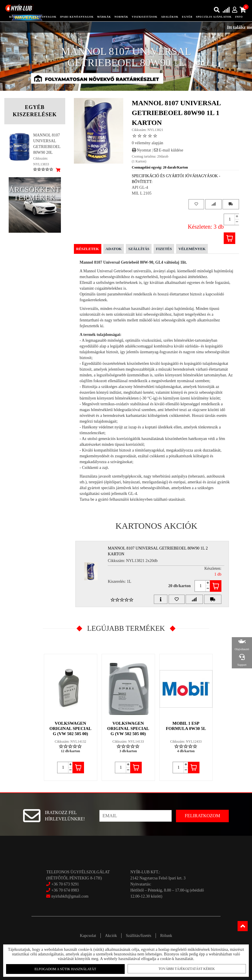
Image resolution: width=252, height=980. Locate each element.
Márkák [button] (104, 17)
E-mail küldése (169, 150)
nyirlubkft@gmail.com (67, 896)
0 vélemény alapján (148, 143)
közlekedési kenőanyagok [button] (33, 17)
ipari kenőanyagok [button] (77, 17)
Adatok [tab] (114, 249)
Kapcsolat (88, 936)
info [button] (239, 17)
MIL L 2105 (142, 193)
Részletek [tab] (88, 249)
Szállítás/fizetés (139, 936)
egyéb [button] (187, 17)
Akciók (111, 936)
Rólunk (166, 936)
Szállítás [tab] (139, 249)
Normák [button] (122, 17)
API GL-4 (140, 187)
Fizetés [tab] (164, 249)
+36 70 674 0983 (65, 890)
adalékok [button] (170, 17)
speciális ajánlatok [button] (214, 17)
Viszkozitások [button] (145, 17)
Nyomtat (142, 150)
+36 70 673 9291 (65, 884)
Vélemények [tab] (192, 249)
